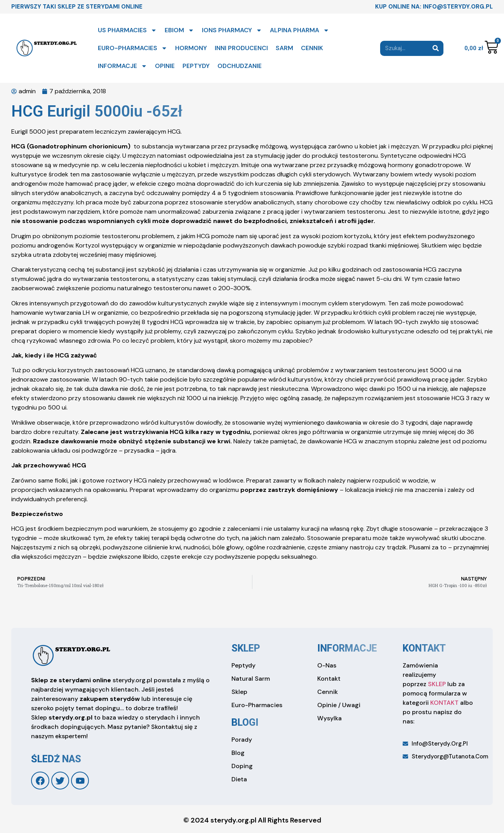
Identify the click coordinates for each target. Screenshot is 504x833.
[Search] (436, 48)
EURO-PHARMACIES (133, 48)
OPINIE (165, 66)
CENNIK (312, 48)
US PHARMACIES (127, 30)
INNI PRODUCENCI (241, 48)
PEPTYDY (196, 66)
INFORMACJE (123, 66)
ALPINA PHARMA (300, 30)
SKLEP (437, 684)
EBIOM (179, 30)
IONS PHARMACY (232, 30)
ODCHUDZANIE (240, 66)
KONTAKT (444, 703)
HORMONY (191, 48)
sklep (246, 648)
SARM (284, 48)
